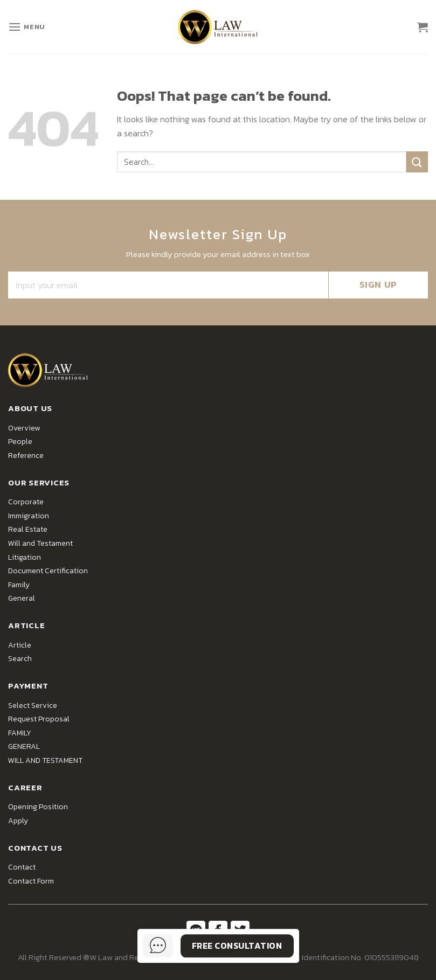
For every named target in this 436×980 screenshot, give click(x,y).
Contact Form (31, 881)
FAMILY (20, 733)
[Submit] (417, 162)
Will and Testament (40, 543)
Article (20, 645)
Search (20, 659)
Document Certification (48, 571)
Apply (18, 821)
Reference (26, 456)
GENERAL (24, 746)
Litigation (25, 557)
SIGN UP (378, 284)
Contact (22, 867)
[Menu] (27, 27)
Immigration (29, 516)
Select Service (33, 706)
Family (19, 585)
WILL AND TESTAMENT (45, 760)
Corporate (26, 502)
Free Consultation (237, 946)
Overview (24, 428)
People (20, 442)
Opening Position (38, 807)
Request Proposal (39, 719)
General (22, 598)
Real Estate (28, 529)
